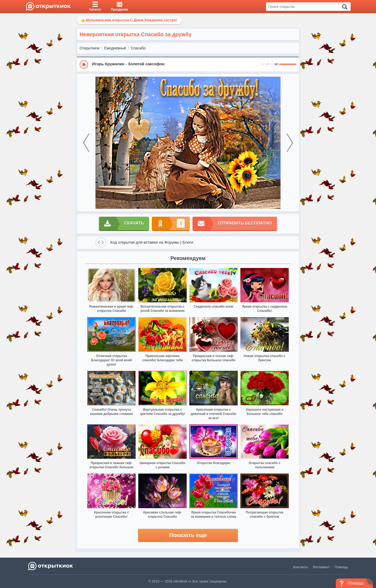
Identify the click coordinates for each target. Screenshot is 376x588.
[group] (188, 64)
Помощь (341, 567)
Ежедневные (115, 48)
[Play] (84, 64)
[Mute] (277, 64)
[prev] (86, 143)
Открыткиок (90, 48)
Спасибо (138, 48)
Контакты (300, 567)
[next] (290, 143)
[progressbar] (288, 64)
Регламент (321, 567)
